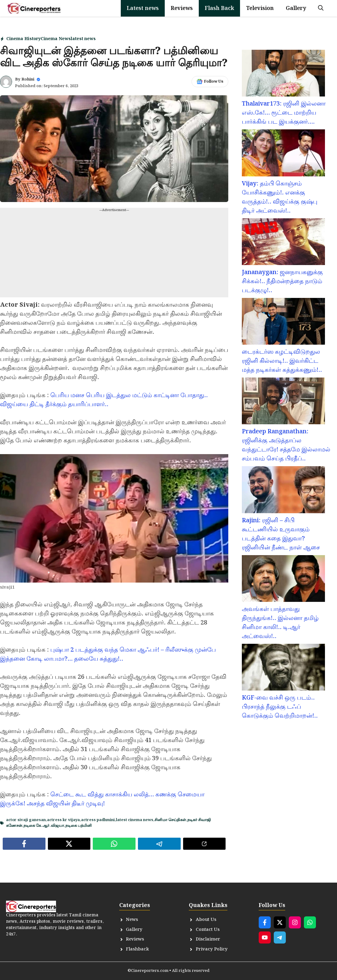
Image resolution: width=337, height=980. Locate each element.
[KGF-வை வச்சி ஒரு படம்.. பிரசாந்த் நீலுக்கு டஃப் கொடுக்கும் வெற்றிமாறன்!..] (283, 669)
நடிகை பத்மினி (79, 826)
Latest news (143, 8)
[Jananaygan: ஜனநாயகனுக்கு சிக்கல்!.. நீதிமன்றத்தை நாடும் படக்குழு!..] (283, 243)
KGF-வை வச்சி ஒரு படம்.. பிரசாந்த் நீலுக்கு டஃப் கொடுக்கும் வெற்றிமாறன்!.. (280, 707)
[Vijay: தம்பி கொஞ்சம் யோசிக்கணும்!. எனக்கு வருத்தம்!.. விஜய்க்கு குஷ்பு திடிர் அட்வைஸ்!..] (283, 154)
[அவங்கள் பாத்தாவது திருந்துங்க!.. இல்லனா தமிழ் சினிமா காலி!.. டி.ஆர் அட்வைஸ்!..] (283, 580)
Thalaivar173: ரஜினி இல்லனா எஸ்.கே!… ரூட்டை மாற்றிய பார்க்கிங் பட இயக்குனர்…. (284, 113)
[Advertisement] (114, 255)
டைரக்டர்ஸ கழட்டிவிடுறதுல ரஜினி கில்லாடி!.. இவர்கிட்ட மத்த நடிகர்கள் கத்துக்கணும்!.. (282, 361)
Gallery (296, 8)
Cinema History (23, 39)
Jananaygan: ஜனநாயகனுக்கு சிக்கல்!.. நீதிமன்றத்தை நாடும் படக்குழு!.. (282, 281)
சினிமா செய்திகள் (170, 820)
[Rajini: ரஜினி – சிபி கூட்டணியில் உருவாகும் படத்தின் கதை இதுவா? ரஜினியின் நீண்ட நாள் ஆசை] (283, 491)
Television (260, 8)
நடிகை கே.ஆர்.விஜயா (44, 826)
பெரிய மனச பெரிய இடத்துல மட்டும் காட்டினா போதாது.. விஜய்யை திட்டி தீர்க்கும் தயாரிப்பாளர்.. (104, 400)
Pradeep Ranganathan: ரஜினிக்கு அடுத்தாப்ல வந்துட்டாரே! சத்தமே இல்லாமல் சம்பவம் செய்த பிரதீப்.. (286, 445)
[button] (321, 8)
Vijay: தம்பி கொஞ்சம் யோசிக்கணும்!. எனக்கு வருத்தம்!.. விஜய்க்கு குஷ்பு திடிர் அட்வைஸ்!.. (280, 197)
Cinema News (56, 39)
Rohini (28, 79)
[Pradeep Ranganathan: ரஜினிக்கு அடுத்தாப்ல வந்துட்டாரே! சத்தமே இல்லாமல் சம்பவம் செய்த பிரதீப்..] (283, 402)
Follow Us (214, 82)
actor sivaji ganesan (26, 820)
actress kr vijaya (63, 820)
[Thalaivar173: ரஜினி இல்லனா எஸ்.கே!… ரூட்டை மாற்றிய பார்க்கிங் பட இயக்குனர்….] (283, 74)
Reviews (182, 8)
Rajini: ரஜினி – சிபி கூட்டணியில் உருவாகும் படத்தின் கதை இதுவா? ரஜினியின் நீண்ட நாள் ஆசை (281, 534)
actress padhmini (98, 820)
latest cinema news (135, 820)
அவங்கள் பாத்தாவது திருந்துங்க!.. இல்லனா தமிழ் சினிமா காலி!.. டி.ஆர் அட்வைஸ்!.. (280, 623)
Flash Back (219, 8)
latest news (83, 39)
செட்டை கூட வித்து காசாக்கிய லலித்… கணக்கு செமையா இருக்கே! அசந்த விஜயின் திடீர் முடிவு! (102, 799)
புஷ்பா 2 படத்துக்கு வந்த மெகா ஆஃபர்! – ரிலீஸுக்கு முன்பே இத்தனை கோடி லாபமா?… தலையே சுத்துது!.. (108, 654)
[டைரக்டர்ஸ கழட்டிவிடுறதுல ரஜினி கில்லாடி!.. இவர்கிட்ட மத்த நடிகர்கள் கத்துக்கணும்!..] (283, 323)
